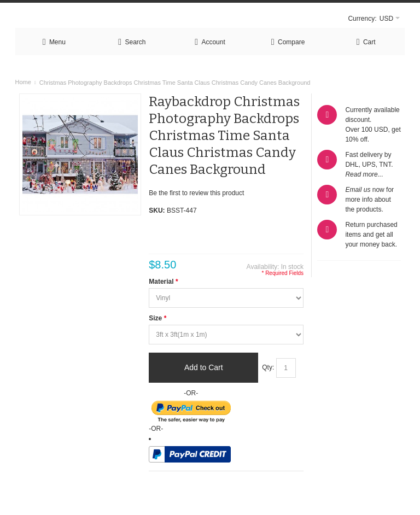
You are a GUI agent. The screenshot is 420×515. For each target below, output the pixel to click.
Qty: (268, 367)
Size (157, 318)
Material (163, 282)
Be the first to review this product (196, 193)
